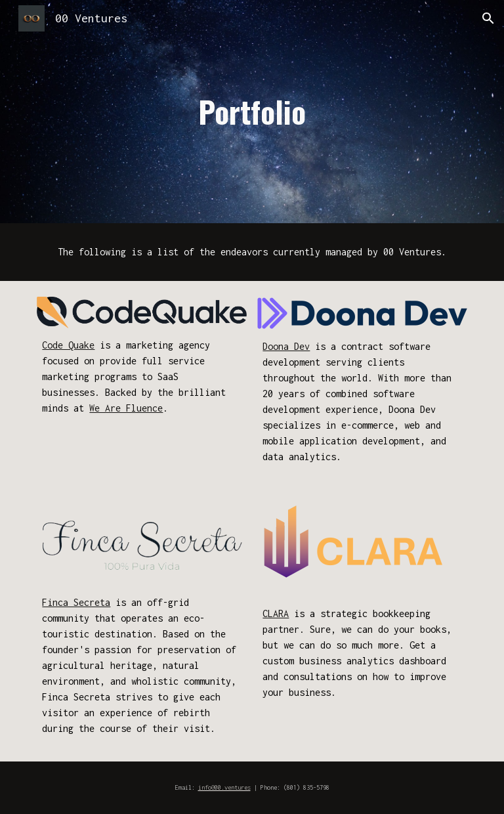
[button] (488, 18)
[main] (252, 112)
